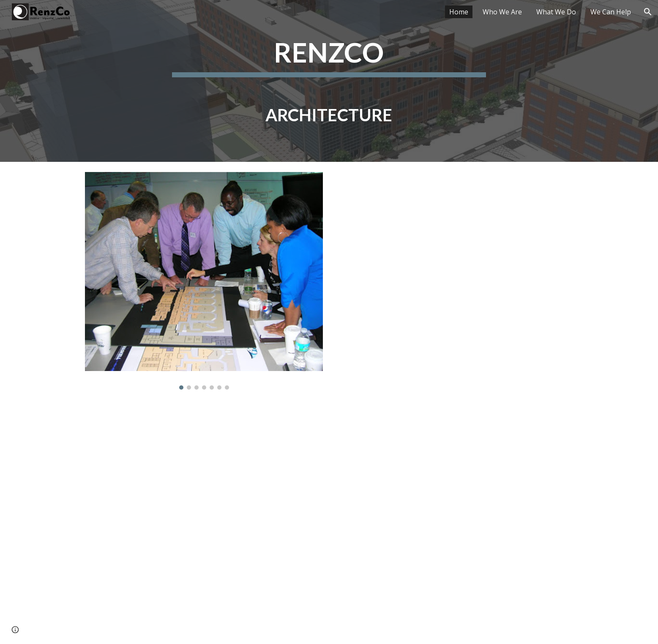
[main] (329, 81)
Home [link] (459, 12)
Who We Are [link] (502, 12)
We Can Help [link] (611, 12)
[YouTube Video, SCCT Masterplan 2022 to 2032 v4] (454, 281)
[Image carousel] (204, 281)
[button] (648, 12)
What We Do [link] (556, 12)
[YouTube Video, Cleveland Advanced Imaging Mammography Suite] (329, 522)
